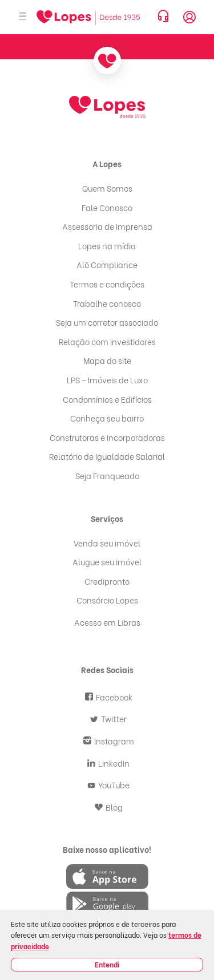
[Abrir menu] (23, 17)
